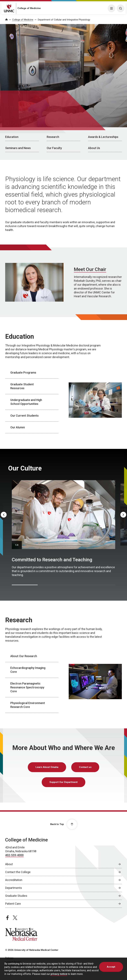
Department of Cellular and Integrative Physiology (64, 20)
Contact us (85, 767)
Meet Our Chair (90, 269)
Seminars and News (18, 148)
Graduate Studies (16, 896)
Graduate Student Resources (22, 386)
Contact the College (18, 872)
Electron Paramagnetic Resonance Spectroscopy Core (27, 687)
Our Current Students (24, 416)
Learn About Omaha (47, 767)
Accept (111, 967)
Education (12, 137)
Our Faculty (54, 148)
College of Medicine (29, 8)
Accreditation (14, 880)
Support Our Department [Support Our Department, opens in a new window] (63, 782)
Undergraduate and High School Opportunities (26, 402)
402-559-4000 (14, 855)
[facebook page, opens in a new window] (7, 918)
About (9, 864)
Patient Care (13, 904)
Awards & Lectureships (103, 137)
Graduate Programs (23, 372)
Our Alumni (18, 427)
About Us (94, 148)
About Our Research (24, 656)
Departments (14, 888)
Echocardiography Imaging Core (28, 670)
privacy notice (59, 974)
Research (53, 137)
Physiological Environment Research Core (28, 705)
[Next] (123, 515)
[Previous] (4, 515)
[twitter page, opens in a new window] (15, 918)
